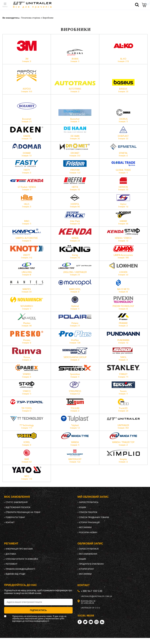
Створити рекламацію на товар (23, 512)
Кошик (83, 507)
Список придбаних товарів (94, 517)
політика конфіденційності (37, 621)
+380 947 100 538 (91, 591)
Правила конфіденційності (20, 569)
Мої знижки (85, 527)
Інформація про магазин (19, 549)
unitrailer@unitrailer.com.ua (96, 596)
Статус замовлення (17, 502)
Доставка (11, 554)
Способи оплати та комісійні (22, 559)
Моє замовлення (17, 497)
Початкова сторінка (31, 18)
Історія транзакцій (89, 522)
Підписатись (38, 610)
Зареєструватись (89, 502)
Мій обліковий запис (93, 497)
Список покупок (88, 512)
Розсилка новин (88, 532)
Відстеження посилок (18, 507)
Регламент (12, 564)
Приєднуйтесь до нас (20, 585)
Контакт (10, 522)
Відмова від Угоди (15, 574)
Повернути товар (15, 517)
